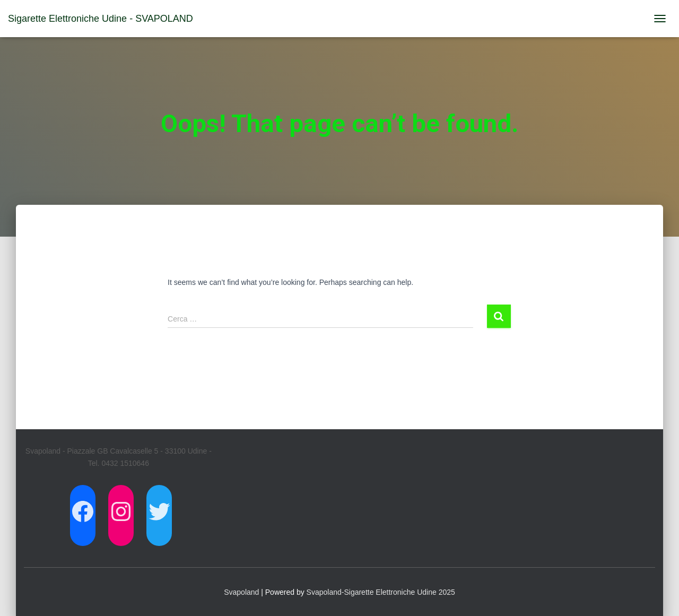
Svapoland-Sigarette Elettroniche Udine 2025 (381, 592)
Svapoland (241, 592)
